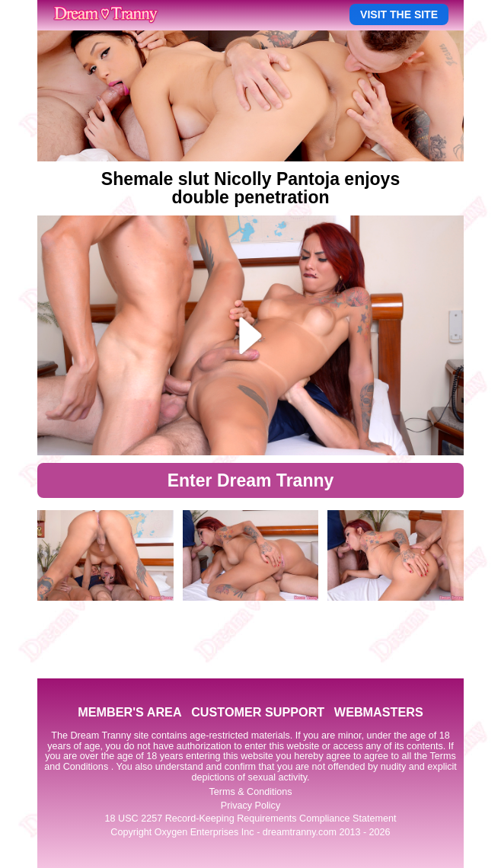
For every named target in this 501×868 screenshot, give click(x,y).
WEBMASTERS (379, 712)
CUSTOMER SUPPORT (258, 712)
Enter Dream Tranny (251, 480)
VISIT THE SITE (399, 14)
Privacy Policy (250, 806)
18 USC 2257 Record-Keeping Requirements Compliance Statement (251, 819)
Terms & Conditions (250, 792)
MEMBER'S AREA (129, 712)
